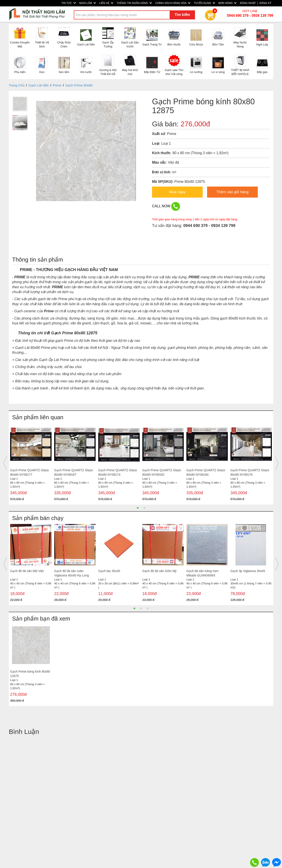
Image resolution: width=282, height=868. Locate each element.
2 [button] (144, 508)
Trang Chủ (17, 85)
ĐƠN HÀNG (228, 3)
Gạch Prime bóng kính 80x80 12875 (30, 674)
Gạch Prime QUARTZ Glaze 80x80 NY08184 (206, 472)
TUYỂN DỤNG (204, 3)
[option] (31, 463)
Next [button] (277, 463)
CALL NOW (166, 206)
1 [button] (138, 508)
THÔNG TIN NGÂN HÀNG (134, 3)
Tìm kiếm (182, 15)
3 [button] (148, 608)
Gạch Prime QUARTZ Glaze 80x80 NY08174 (118, 472)
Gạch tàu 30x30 (109, 571)
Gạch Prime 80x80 (79, 85)
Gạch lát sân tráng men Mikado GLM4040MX (202, 573)
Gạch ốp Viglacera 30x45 (248, 571)
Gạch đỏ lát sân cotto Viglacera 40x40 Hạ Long (71, 573)
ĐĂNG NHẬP (248, 3)
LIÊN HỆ (106, 3)
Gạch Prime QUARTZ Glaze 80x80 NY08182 (162, 472)
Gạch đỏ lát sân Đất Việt (27, 571)
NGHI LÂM (88, 3)
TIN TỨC (69, 3)
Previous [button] (5, 463)
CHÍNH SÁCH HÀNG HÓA (173, 3)
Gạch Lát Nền (39, 85)
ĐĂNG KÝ (265, 3)
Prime (57, 85)
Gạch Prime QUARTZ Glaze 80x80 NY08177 (30, 472)
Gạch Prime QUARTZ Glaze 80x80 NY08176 (250, 472)
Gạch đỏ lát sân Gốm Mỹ (159, 571)
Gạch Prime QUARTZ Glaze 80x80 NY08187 (74, 472)
